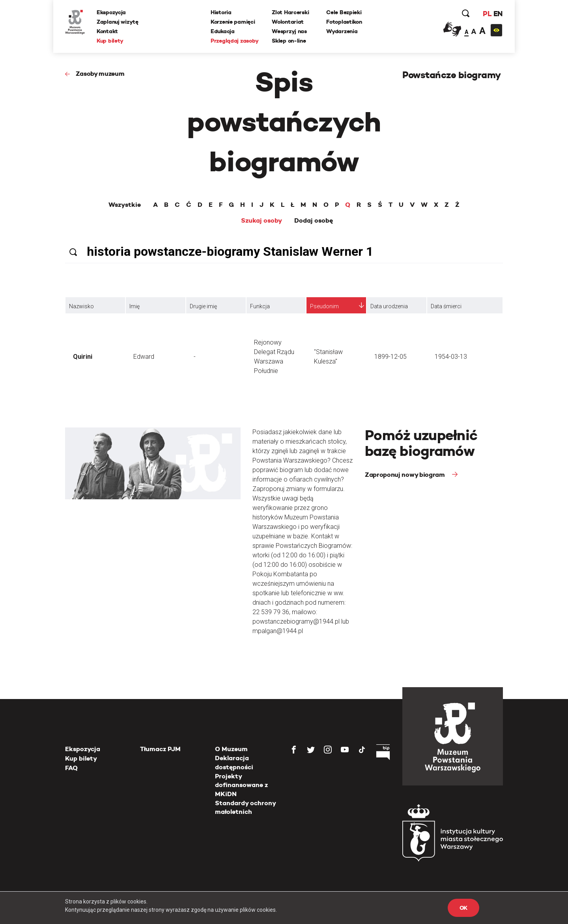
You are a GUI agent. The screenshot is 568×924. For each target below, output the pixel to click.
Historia (221, 12)
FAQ (71, 768)
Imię (135, 306)
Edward (144, 357)
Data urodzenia (389, 306)
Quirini (83, 357)
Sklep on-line (289, 41)
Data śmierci (446, 306)
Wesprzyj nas (289, 31)
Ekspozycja (111, 12)
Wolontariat (288, 22)
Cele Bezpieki (344, 12)
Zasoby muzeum (100, 74)
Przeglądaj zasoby (234, 41)
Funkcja (260, 306)
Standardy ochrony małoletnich (245, 807)
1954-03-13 (451, 357)
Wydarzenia (342, 31)
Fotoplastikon (344, 22)
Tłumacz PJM (160, 749)
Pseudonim (324, 306)
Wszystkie (125, 205)
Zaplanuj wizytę (118, 22)
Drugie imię (203, 306)
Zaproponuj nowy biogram (405, 475)
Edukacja (223, 31)
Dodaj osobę (314, 221)
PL (487, 14)
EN (498, 14)
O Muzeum (231, 749)
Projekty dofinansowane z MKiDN (241, 785)
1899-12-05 (390, 357)
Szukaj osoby (262, 221)
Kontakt (107, 31)
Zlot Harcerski (290, 12)
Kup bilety (110, 41)
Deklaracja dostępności (234, 762)
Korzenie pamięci (233, 22)
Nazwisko (81, 306)
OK (463, 908)
